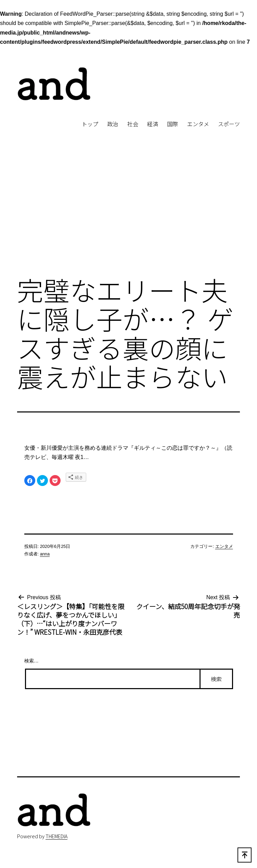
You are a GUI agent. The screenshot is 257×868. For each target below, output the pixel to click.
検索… (31, 661)
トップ (90, 124)
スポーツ (229, 124)
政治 (113, 124)
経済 (153, 124)
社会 (133, 124)
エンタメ (198, 124)
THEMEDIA (56, 836)
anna (45, 554)
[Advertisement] (128, 214)
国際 (172, 124)
